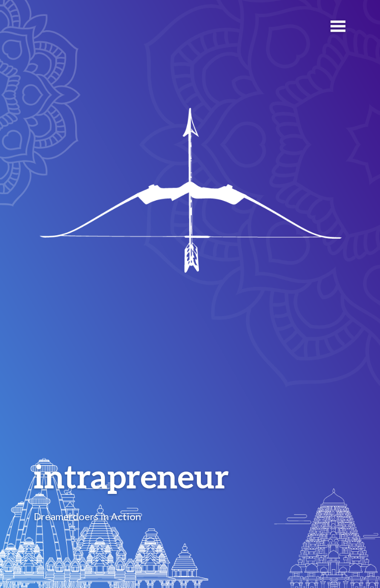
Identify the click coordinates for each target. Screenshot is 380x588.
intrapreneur (131, 476)
